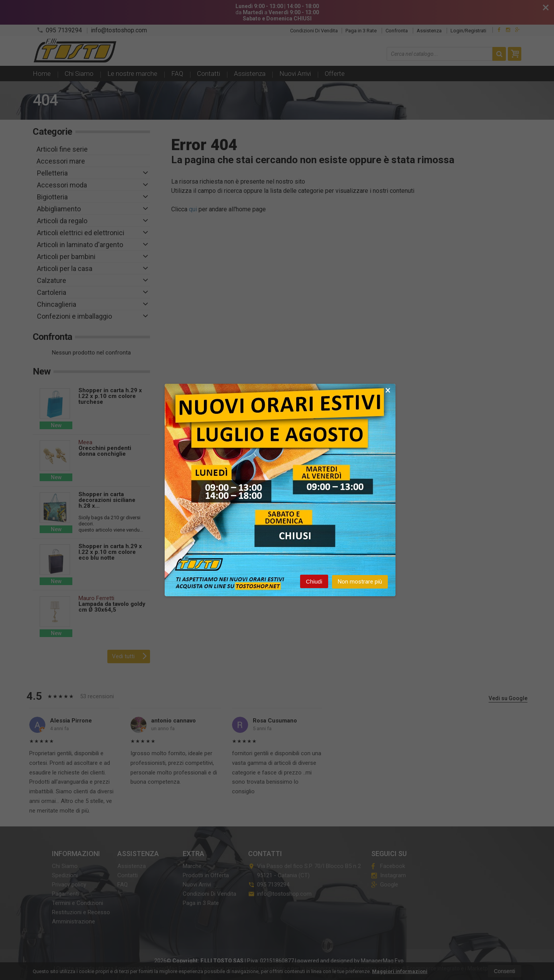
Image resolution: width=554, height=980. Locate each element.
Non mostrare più (360, 583)
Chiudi (314, 583)
